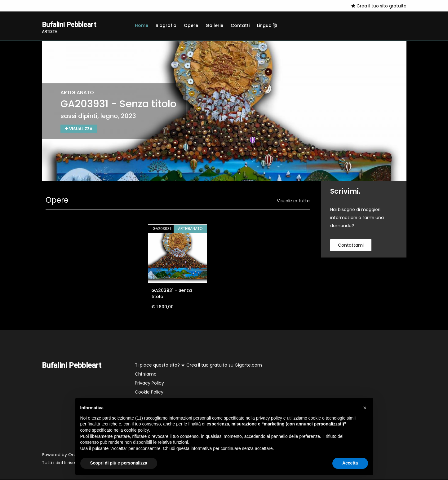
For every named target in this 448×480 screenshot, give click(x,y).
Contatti (240, 25)
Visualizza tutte (293, 202)
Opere (191, 25)
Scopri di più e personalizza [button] (119, 463)
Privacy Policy (149, 384)
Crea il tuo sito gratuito (379, 6)
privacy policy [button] (269, 418)
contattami (351, 246)
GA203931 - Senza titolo (172, 294)
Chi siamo (146, 375)
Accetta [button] (350, 463)
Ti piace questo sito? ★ (198, 366)
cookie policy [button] (136, 430)
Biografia (166, 25)
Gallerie (214, 25)
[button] (365, 408)
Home (142, 25)
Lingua (267, 25)
